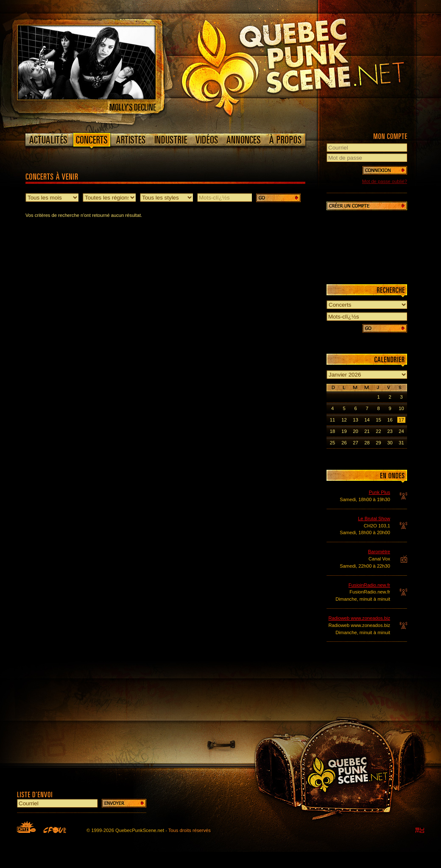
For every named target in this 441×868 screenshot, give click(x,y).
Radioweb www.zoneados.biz (359, 618)
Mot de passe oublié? (385, 181)
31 (401, 443)
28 (367, 443)
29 (378, 443)
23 (390, 431)
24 (401, 431)
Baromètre (379, 552)
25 (332, 443)
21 (367, 431)
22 (378, 431)
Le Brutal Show (374, 519)
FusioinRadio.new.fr (369, 585)
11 (332, 420)
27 (355, 443)
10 (401, 408)
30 (390, 443)
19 (344, 431)
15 (378, 420)
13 (355, 420)
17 (401, 420)
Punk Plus (380, 492)
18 (332, 431)
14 (367, 420)
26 (344, 443)
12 (344, 420)
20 (355, 431)
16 (390, 420)
